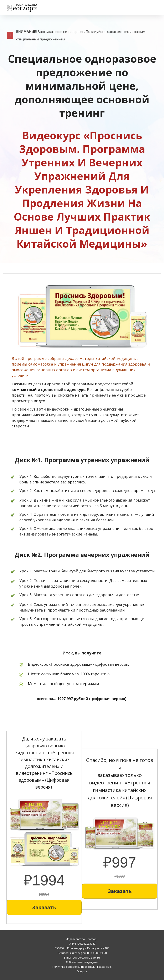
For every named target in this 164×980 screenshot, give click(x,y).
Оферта (82, 971)
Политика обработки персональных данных (82, 967)
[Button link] (44, 907)
